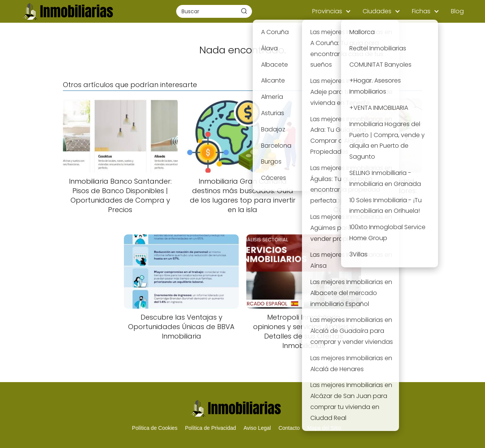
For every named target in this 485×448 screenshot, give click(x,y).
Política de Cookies (155, 428)
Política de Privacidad (210, 428)
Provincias (327, 11)
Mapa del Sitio (324, 428)
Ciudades (377, 11)
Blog (457, 11)
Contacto (289, 428)
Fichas (421, 11)
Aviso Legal (257, 428)
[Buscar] (244, 11)
